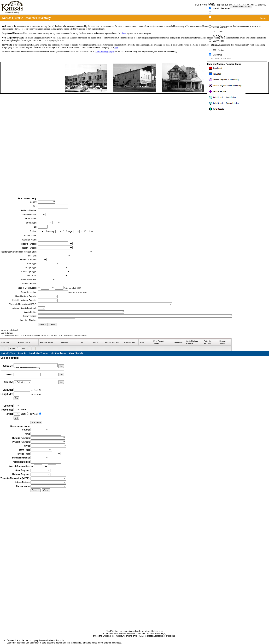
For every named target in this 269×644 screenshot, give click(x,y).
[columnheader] (9, 342)
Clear (52, 324)
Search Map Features (39, 353)
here (124, 33)
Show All (36, 422)
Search (43, 324)
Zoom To (22, 353)
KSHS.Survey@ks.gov (105, 52)
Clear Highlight (76, 353)
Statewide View (8, 353)
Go (61, 366)
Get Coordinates (59, 353)
